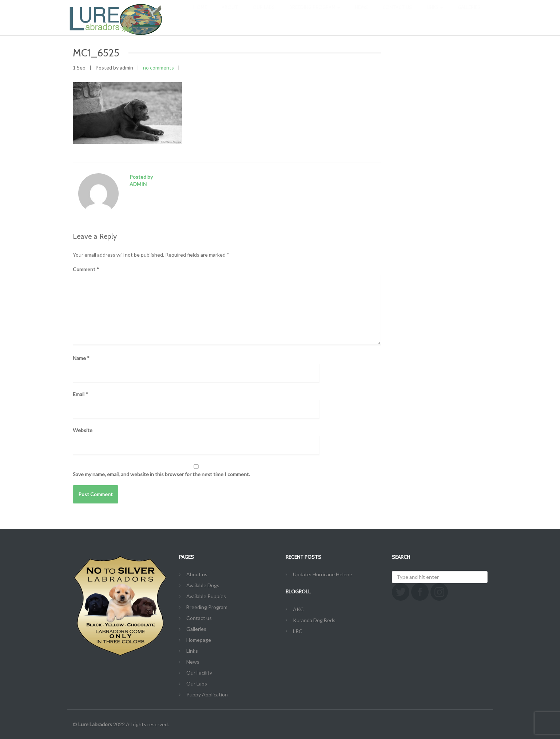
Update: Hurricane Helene (323, 574)
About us (197, 574)
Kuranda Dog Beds (314, 620)
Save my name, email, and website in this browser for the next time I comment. (161, 474)
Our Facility (199, 673)
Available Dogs (203, 585)
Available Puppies (206, 596)
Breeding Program (315, 15)
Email (80, 394)
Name (81, 358)
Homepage (199, 640)
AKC (298, 609)
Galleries (469, 15)
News (361, 15)
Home (200, 15)
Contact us (397, 15)
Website (83, 430)
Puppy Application (207, 694)
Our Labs (264, 15)
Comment (86, 269)
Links (435, 15)
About (230, 15)
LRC (298, 631)
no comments (158, 68)
